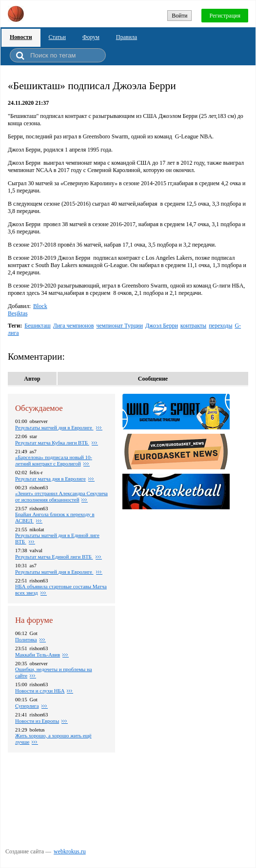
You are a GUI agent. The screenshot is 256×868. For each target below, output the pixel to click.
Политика (26, 639)
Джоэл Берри (162, 326)
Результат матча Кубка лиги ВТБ (52, 443)
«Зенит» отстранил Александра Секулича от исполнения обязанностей (61, 496)
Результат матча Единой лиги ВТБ (54, 557)
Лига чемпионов (74, 326)
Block (40, 306)
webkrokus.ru (70, 851)
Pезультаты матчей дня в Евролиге (54, 427)
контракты (193, 326)
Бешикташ (38, 326)
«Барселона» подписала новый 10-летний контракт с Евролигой (54, 460)
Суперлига (27, 706)
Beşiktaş (18, 313)
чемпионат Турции (119, 326)
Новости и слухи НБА (40, 691)
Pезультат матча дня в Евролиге (50, 479)
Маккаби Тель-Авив (38, 655)
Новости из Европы (37, 721)
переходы (220, 326)
